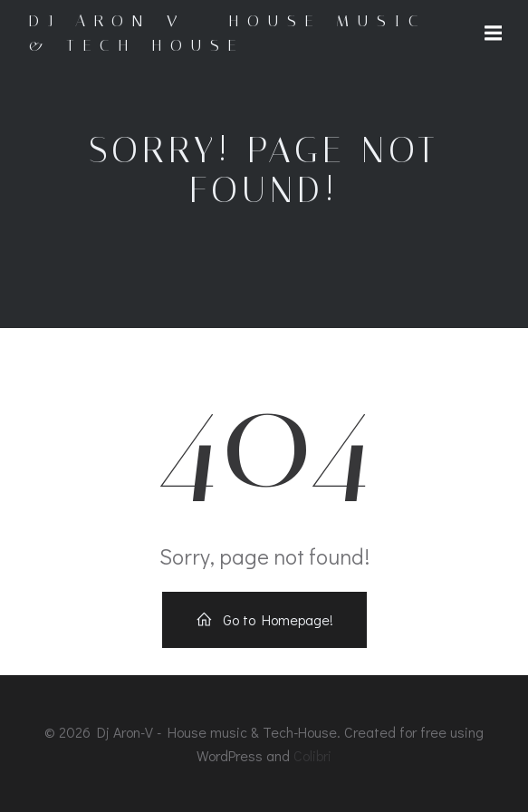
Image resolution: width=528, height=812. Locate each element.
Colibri (312, 755)
